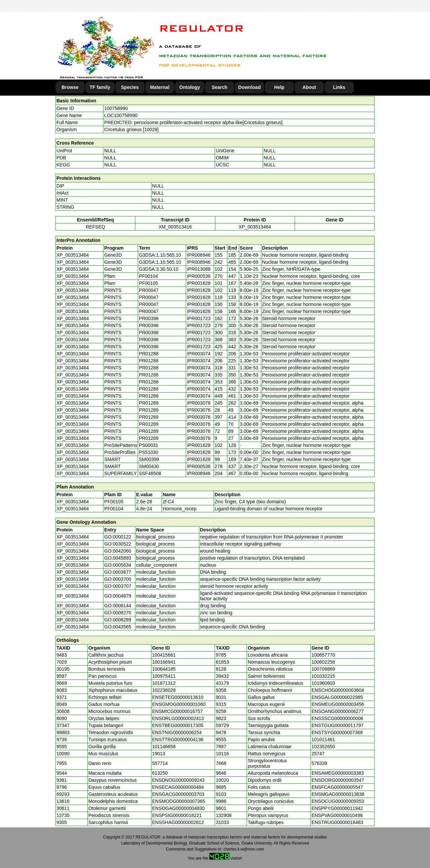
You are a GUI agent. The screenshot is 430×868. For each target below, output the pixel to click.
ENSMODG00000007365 (179, 801)
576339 (319, 763)
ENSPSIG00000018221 (177, 815)
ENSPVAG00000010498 (337, 815)
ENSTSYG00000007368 (337, 732)
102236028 (164, 690)
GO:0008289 (118, 620)
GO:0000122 (118, 537)
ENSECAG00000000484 (178, 787)
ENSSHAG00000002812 (178, 822)
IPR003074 (199, 354)
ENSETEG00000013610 (178, 697)
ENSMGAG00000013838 (338, 794)
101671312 (164, 683)
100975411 (164, 676)
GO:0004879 (118, 596)
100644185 (164, 669)
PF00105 (114, 502)
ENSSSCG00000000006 (337, 718)
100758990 (116, 108)
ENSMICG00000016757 (178, 711)
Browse (70, 87)
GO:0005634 (118, 565)
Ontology (190, 87)
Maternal (160, 87)
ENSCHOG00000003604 (338, 690)
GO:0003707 (118, 586)
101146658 (164, 747)
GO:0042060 (118, 551)
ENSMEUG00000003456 (338, 704)
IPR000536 (199, 276)
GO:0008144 (118, 606)
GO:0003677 (118, 572)
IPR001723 (199, 318)
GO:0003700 (118, 579)
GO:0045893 (118, 558)
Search (220, 87)
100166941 (164, 662)
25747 (318, 754)
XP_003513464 (255, 227)
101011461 (323, 739)
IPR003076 (199, 403)
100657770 (323, 655)
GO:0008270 (118, 613)
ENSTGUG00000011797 (337, 725)
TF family (100, 87)
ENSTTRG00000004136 (178, 739)
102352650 (323, 747)
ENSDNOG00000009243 (178, 780)
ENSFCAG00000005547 (337, 787)
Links (339, 87)
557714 (160, 763)
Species (130, 87)
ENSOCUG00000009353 (338, 801)
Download (249, 87)
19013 (159, 754)
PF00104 (114, 509)
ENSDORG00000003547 (338, 780)
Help (279, 87)
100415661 (164, 655)
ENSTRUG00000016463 (337, 822)
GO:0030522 (118, 544)
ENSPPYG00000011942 (337, 808)
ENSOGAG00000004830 (178, 808)
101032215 (323, 676)
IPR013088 (199, 269)
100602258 (323, 662)
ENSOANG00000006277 (338, 711)
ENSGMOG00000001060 (179, 704)
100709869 (323, 669)
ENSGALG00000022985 (337, 697)
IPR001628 (199, 283)
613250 (160, 773)
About (309, 87)
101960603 (323, 683)
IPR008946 (199, 255)
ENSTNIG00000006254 (177, 732)
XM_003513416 (175, 227)
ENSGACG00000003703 (178, 794)
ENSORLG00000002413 (178, 718)
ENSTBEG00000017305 (178, 725)
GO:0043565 (118, 627)
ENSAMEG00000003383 (338, 773)
